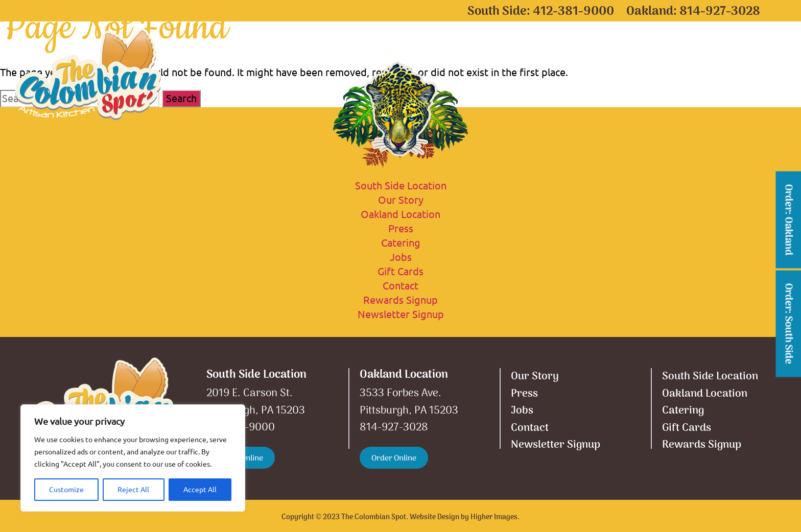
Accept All (200, 490)
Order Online (394, 458)
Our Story (669, 54)
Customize (66, 490)
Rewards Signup (400, 300)
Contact (737, 54)
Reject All (133, 490)
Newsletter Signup (401, 314)
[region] (133, 458)
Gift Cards (595, 54)
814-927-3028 (720, 11)
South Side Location (288, 54)
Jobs (401, 257)
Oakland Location (415, 54)
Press (401, 228)
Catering (516, 54)
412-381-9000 (573, 11)
